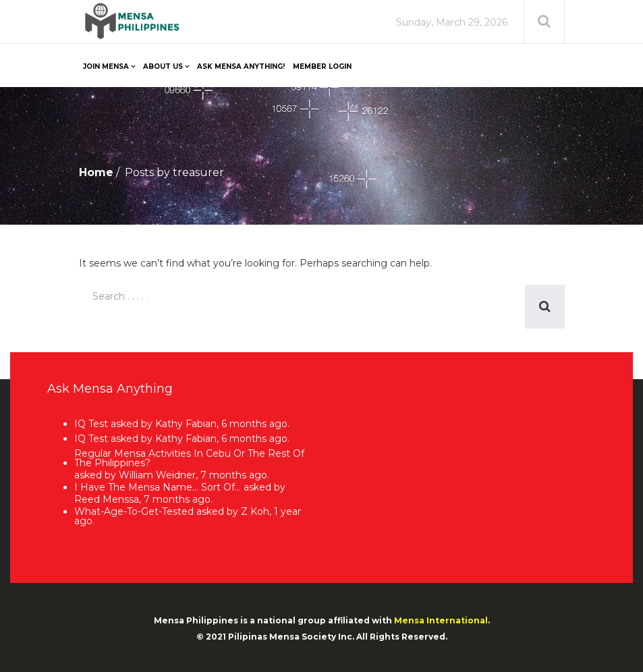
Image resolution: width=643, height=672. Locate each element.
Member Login (322, 66)
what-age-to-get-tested (134, 511)
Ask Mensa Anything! (241, 66)
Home (96, 172)
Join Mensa (106, 66)
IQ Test (91, 424)
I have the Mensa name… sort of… (158, 487)
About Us (163, 66)
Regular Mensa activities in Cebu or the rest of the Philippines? (189, 458)
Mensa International (441, 620)
